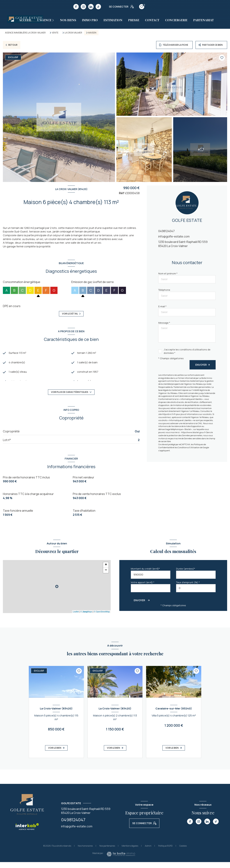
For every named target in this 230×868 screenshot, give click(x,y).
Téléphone (164, 290)
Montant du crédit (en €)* (145, 575)
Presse (134, 20)
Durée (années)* (186, 575)
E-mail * (162, 306)
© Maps (86, 618)
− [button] (106, 576)
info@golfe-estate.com (174, 236)
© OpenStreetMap (102, 618)
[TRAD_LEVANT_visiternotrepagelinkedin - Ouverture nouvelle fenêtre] (91, 7)
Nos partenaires (107, 852)
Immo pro (90, 20)
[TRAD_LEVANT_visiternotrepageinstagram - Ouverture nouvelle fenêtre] (83, 7)
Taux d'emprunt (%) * (188, 588)
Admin (148, 852)
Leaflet (76, 618)
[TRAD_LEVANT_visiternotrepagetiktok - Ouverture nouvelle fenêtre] (98, 7)
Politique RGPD (165, 852)
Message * (164, 323)
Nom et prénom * (168, 273)
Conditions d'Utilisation (189, 447)
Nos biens (68, 20)
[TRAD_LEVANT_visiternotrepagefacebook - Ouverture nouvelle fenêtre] (76, 7)
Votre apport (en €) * (143, 588)
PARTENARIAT (203, 20)
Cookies (183, 852)
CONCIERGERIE (176, 20)
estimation (113, 20)
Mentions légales (130, 852)
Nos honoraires (85, 852)
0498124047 (166, 231)
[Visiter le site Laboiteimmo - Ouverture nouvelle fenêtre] (121, 860)
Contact (152, 20)
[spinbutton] (196, 594)
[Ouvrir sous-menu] (55, 20)
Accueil (25, 20)
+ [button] (106, 571)
